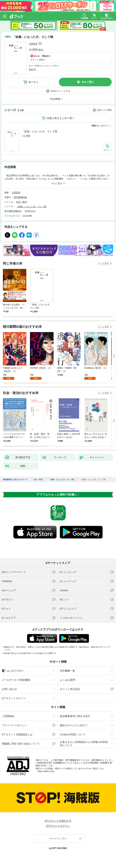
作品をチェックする (60, 91)
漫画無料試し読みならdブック (15, 480)
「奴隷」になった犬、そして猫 (40, 131)
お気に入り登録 (104, 110)
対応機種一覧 (67, 671)
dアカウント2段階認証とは (17, 734)
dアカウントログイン (14, 698)
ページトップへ (58, 839)
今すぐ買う (88, 82)
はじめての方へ (13, 671)
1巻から (95, 126)
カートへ (33, 82)
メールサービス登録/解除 (16, 680)
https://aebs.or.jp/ (46, 771)
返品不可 (32, 69)
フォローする (40, 44)
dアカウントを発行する (58, 821)
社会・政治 (21, 202)
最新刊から (106, 126)
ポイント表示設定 (70, 689)
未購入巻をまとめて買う (61, 118)
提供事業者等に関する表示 (75, 716)
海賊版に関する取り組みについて (21, 744)
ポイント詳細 (37, 60)
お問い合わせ (9, 689)
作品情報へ (56, 99)
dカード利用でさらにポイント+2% (43, 66)
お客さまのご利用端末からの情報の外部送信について (84, 744)
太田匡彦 (33, 44)
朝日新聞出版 (20, 197)
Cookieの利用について (73, 734)
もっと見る (104, 263)
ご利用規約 (8, 716)
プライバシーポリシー (14, 725)
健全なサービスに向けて (74, 725)
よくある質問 (67, 680)
